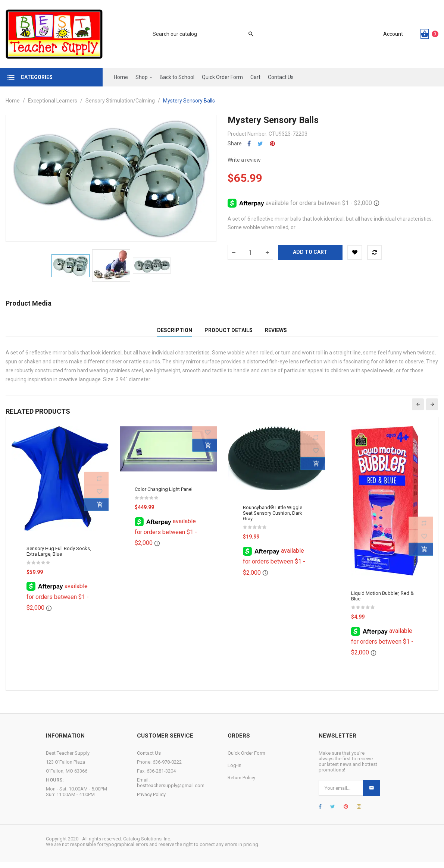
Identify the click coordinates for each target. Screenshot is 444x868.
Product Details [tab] (229, 333)
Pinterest (272, 144)
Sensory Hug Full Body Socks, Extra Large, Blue (59, 557)
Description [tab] (175, 333)
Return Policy (241, 784)
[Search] (199, 34)
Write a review (244, 160)
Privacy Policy (151, 801)
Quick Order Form (246, 759)
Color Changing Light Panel (164, 495)
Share (249, 144)
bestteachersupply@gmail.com (171, 792)
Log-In (234, 772)
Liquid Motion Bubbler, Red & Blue (382, 602)
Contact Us (149, 759)
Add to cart (310, 252)
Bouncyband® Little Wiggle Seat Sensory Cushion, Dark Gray (273, 519)
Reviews (276, 333)
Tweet (260, 144)
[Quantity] (250, 252)
